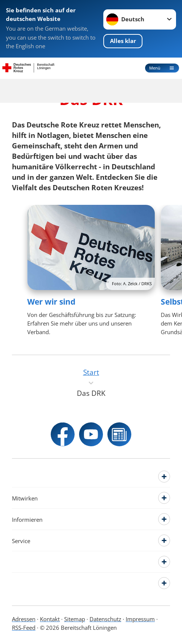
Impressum (140, 619)
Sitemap (75, 619)
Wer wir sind (51, 302)
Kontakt (50, 619)
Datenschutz (105, 619)
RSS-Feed (24, 628)
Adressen (24, 619)
